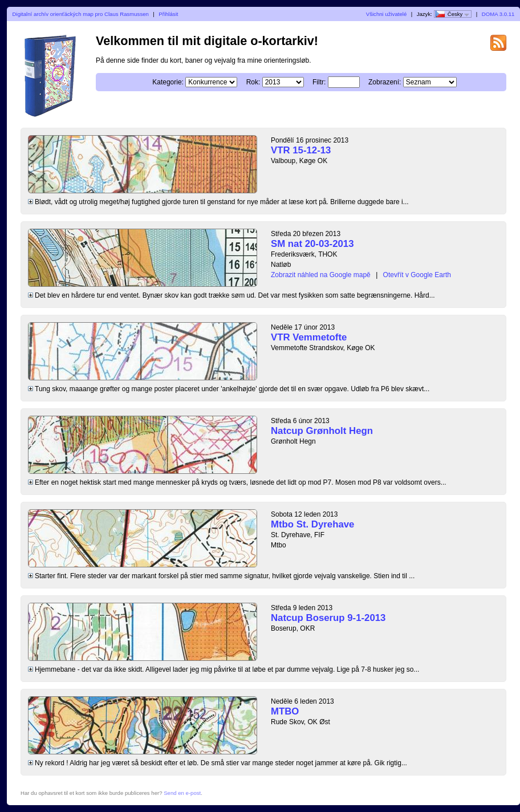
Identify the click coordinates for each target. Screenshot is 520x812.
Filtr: (319, 82)
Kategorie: (168, 82)
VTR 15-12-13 (301, 150)
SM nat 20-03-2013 (312, 244)
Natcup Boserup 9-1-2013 (328, 618)
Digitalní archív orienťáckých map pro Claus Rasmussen (81, 14)
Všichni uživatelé (386, 14)
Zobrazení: (385, 82)
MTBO (285, 711)
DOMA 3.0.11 (498, 14)
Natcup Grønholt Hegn (322, 431)
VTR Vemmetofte (309, 337)
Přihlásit (168, 14)
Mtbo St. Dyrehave (312, 524)
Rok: (253, 82)
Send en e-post (182, 793)
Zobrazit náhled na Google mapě (321, 275)
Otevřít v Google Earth (417, 275)
